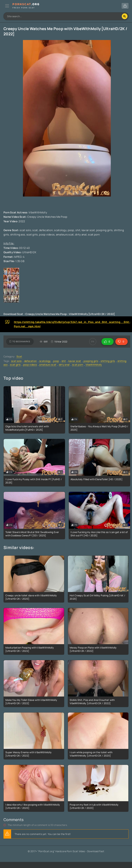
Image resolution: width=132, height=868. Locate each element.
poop (56, 361)
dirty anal (64, 365)
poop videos (30, 365)
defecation (30, 361)
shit (64, 361)
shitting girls (108, 361)
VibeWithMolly (94, 365)
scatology (45, 361)
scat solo (16, 361)
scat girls (15, 365)
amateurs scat (48, 365)
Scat (19, 356)
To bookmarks (20, 341)
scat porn (78, 365)
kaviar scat (75, 361)
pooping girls (91, 361)
